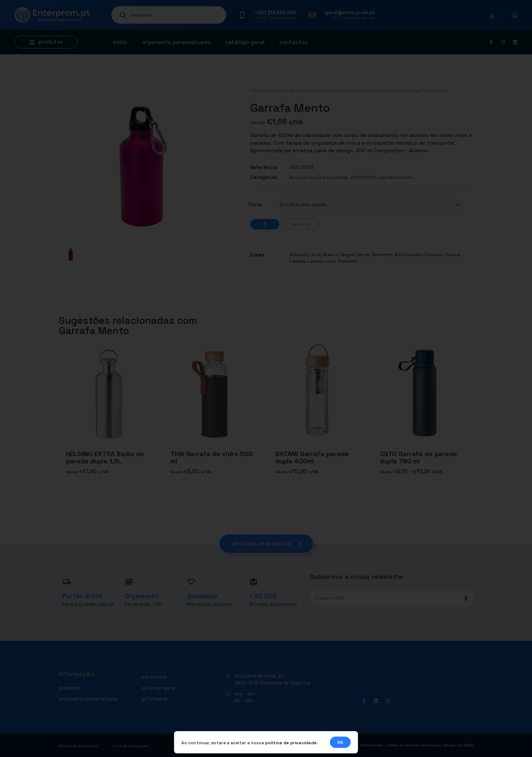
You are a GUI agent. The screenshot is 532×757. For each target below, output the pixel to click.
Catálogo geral (245, 42)
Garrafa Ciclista (395, 90)
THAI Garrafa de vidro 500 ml (212, 457)
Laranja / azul (321, 261)
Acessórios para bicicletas (346, 90)
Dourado (434, 255)
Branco (331, 255)
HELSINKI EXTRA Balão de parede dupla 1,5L (105, 457)
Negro (348, 255)
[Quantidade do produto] (265, 224)
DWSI (468, 745)
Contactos (293, 42)
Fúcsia (453, 255)
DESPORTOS (301, 90)
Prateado (348, 261)
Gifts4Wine (154, 699)
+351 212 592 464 (275, 13)
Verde (363, 255)
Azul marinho (409, 255)
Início (120, 42)
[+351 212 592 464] (242, 15)
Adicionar (301, 224)
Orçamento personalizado (176, 42)
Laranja (297, 261)
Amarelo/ (299, 255)
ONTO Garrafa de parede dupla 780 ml (418, 457)
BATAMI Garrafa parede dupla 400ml (312, 457)
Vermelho (382, 255)
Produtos (276, 90)
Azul (316, 255)
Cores (256, 204)
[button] (46, 42)
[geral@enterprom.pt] (312, 15)
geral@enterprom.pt (350, 13)
